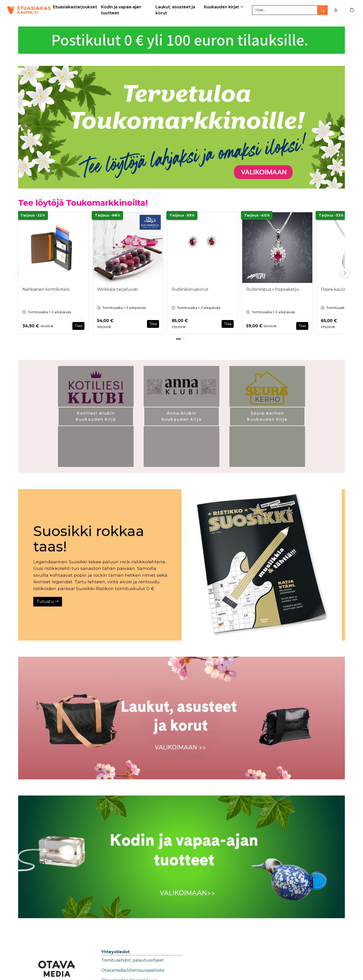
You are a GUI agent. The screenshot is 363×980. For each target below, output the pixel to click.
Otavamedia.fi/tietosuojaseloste (133, 970)
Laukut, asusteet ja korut (175, 10)
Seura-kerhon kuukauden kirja (267, 416)
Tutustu (48, 602)
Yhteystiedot (115, 952)
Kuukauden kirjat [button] (224, 7)
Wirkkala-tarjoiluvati (117, 289)
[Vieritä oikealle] (345, 273)
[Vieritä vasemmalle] (18, 273)
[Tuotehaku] (290, 10)
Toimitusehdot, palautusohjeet (133, 960)
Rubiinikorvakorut (190, 289)
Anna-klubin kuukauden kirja (182, 416)
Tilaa (78, 326)
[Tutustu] (262, 565)
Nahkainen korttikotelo (46, 289)
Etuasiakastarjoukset (75, 7)
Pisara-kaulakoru (338, 289)
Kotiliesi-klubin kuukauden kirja (96, 416)
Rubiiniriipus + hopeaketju (273, 289)
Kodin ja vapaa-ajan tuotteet (121, 10)
